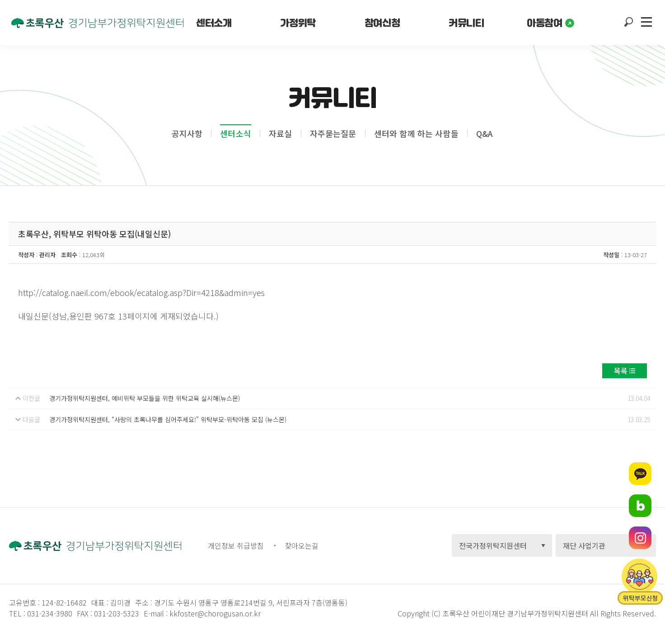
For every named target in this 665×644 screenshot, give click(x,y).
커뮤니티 (466, 23)
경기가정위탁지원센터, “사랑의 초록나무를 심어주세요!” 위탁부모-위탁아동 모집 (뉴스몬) (168, 419)
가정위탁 (298, 23)
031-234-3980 (49, 613)
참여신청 (382, 23)
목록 (621, 371)
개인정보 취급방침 (236, 545)
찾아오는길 (302, 545)
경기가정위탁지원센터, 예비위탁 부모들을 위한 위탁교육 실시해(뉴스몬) (145, 398)
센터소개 (214, 23)
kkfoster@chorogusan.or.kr (215, 613)
